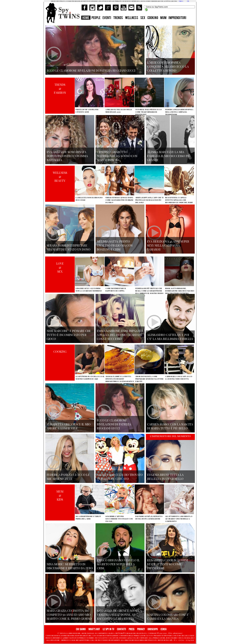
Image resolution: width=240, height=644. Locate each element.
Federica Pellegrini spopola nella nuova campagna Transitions (179, 112)
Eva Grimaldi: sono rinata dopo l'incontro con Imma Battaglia (67, 156)
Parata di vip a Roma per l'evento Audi (87, 111)
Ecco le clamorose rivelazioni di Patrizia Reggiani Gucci (114, 424)
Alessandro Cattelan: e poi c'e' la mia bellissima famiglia (170, 337)
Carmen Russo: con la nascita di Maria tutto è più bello (170, 426)
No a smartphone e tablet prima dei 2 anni (88, 518)
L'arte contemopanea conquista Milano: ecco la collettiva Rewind (168, 66)
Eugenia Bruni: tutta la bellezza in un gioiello (165, 477)
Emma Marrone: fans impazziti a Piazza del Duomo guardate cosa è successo (120, 335)
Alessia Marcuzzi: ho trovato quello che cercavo (120, 477)
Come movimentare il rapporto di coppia (116, 290)
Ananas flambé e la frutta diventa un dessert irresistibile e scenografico (120, 379)
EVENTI (107, 18)
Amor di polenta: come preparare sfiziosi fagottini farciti (149, 379)
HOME (86, 18)
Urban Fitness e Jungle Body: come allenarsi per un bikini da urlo (119, 200)
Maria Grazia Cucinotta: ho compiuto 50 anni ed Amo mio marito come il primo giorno (69, 615)
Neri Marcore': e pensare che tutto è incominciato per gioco (69, 335)
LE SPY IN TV (108, 629)
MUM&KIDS (60, 495)
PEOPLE (96, 18)
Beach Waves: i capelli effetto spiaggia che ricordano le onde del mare (179, 200)
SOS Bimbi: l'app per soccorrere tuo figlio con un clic (119, 519)
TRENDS (118, 18)
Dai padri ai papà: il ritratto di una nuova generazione (149, 518)
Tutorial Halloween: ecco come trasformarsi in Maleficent (148, 112)
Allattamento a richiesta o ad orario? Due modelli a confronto (179, 519)
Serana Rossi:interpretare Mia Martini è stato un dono (68, 247)
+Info (181, 1)
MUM (163, 18)
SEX (143, 18)
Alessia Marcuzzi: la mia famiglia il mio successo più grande (169, 156)
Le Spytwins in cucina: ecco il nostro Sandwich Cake (90, 378)
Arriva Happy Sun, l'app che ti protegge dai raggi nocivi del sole (149, 200)
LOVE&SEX (60, 267)
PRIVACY (141, 629)
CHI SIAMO (81, 629)
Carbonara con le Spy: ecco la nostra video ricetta (179, 378)
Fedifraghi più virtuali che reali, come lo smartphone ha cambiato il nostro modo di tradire (149, 292)
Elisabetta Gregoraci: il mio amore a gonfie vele (69, 426)
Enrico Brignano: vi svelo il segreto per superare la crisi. (118, 564)
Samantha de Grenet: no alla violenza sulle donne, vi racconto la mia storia (119, 615)
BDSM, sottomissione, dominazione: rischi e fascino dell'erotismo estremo (180, 291)
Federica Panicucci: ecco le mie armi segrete (68, 477)
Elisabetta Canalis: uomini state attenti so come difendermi (168, 564)
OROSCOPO (153, 629)
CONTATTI (121, 629)
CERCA (164, 629)
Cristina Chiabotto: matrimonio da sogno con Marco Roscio (117, 156)
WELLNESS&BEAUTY (60, 177)
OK (188, 1)
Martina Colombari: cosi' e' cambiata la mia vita (168, 617)
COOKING (153, 18)
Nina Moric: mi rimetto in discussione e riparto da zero (70, 566)
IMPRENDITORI (177, 18)
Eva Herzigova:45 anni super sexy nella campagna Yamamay (168, 245)
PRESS (132, 629)
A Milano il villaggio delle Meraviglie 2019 (119, 111)
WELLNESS (132, 18)
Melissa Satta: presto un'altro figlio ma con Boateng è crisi (115, 245)
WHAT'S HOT (94, 629)
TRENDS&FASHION (60, 89)
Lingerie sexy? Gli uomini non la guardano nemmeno (89, 290)
